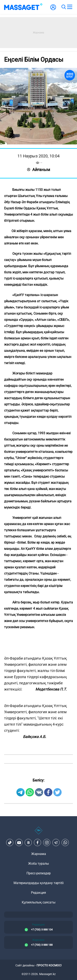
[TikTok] (10, 843)
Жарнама (39, 854)
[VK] (28, 843)
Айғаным (39, 170)
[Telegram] (56, 843)
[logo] (23, 7)
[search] (63, 7)
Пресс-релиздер (39, 873)
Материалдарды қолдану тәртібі (39, 883)
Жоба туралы (38, 864)
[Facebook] (38, 843)
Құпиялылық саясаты (39, 902)
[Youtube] (19, 843)
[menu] (70, 7)
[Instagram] (47, 843)
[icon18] (38, 833)
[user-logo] (53, 9)
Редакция (38, 893)
